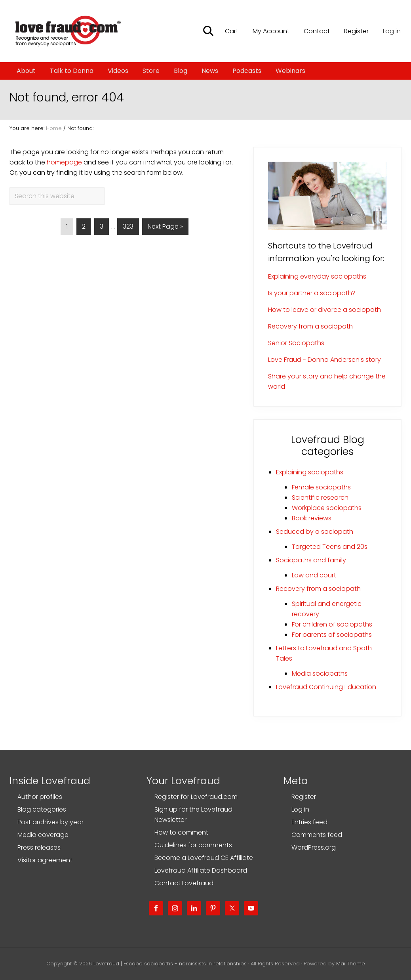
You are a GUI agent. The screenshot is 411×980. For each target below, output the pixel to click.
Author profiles (40, 797)
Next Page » (165, 228)
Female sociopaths (321, 487)
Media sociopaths (320, 673)
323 (128, 228)
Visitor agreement (45, 860)
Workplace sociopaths (327, 508)
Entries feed (309, 822)
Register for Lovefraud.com (196, 797)
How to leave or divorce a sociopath (324, 310)
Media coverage (43, 835)
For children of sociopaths (332, 624)
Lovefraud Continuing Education (326, 687)
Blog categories (42, 809)
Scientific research (320, 498)
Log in (392, 31)
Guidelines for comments (193, 845)
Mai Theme (351, 964)
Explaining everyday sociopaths (317, 276)
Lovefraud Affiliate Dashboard (201, 870)
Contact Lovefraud (184, 883)
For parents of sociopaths (332, 635)
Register (304, 797)
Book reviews (312, 518)
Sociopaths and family (311, 560)
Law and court (314, 575)
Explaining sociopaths (310, 472)
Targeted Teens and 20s (330, 547)
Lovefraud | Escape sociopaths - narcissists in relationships (170, 964)
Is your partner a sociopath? (312, 293)
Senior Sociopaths (296, 343)
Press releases (39, 847)
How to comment (181, 832)
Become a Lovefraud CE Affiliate (204, 858)
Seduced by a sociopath (315, 532)
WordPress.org (314, 847)
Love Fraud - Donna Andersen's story (324, 360)
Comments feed (317, 835)
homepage (64, 162)
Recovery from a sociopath (310, 326)
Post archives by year (50, 822)
